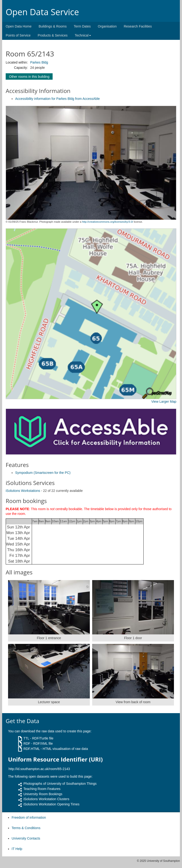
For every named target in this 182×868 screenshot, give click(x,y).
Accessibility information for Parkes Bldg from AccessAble (57, 99)
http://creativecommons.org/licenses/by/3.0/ (107, 222)
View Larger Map (164, 402)
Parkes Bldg (39, 62)
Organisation (107, 26)
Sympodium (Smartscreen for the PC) (43, 473)
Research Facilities (138, 26)
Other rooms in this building (29, 77)
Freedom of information (29, 817)
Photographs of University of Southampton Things (60, 784)
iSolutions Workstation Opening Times (51, 804)
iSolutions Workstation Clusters (46, 799)
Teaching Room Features (42, 789)
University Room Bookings (43, 794)
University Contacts (26, 838)
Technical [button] (83, 35)
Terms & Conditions (26, 828)
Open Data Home (19, 26)
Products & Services (53, 35)
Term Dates (82, 26)
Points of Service (18, 35)
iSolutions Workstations (23, 491)
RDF (27, 743)
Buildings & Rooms (53, 26)
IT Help (17, 849)
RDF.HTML (32, 749)
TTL (26, 738)
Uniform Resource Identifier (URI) (55, 759)
